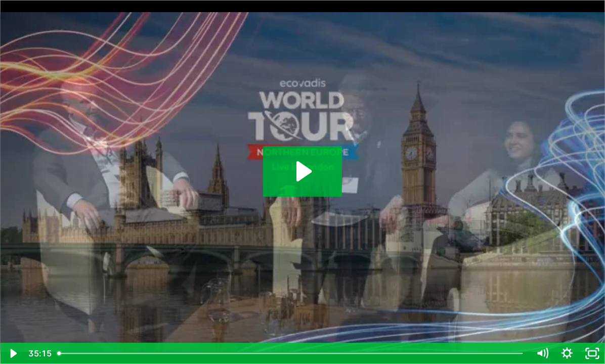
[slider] (291, 353)
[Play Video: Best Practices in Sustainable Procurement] (303, 171)
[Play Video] (13, 353)
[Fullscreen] (592, 353)
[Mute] (542, 353)
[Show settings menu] (567, 353)
